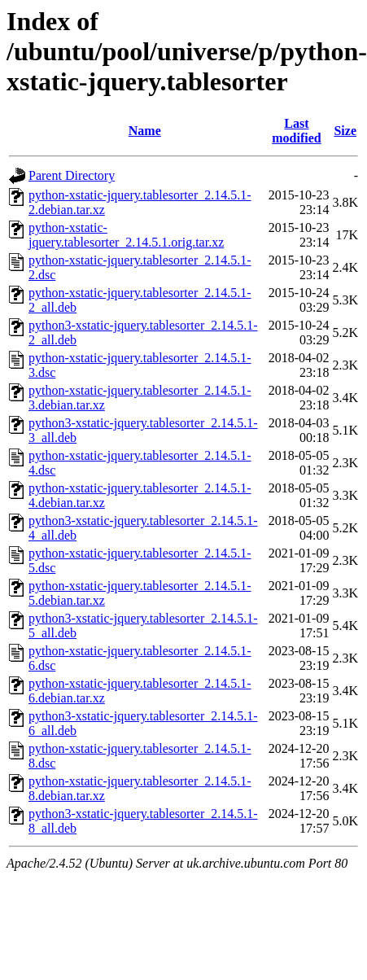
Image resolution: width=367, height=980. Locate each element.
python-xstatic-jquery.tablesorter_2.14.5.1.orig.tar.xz (126, 235)
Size (345, 131)
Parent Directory (72, 175)
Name (145, 131)
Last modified (296, 131)
